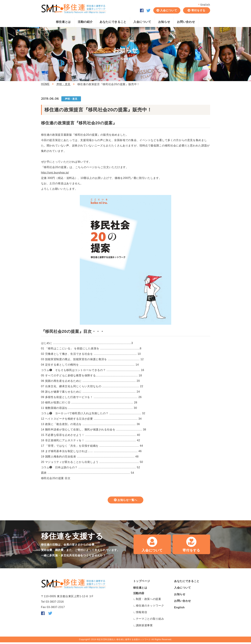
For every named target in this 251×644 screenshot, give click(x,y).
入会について (169, 10)
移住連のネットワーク (150, 607)
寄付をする (198, 10)
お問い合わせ (186, 22)
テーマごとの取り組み (150, 620)
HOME (45, 84)
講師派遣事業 (144, 627)
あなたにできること (113, 22)
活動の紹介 (85, 22)
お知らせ (164, 22)
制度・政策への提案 (149, 601)
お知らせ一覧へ (127, 501)
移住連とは (63, 22)
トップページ (142, 583)
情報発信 (142, 614)
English (205, 4)
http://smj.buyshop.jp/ (55, 173)
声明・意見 (63, 84)
